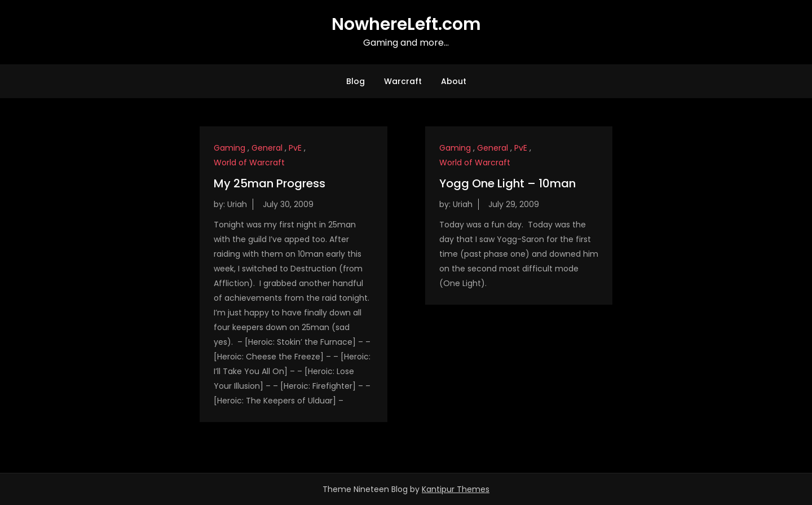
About (454, 81)
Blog (356, 81)
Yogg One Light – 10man (507, 183)
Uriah (237, 204)
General (267, 148)
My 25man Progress (270, 183)
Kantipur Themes (456, 489)
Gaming (230, 148)
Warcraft (403, 81)
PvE (295, 148)
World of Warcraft (249, 163)
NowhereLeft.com (406, 24)
